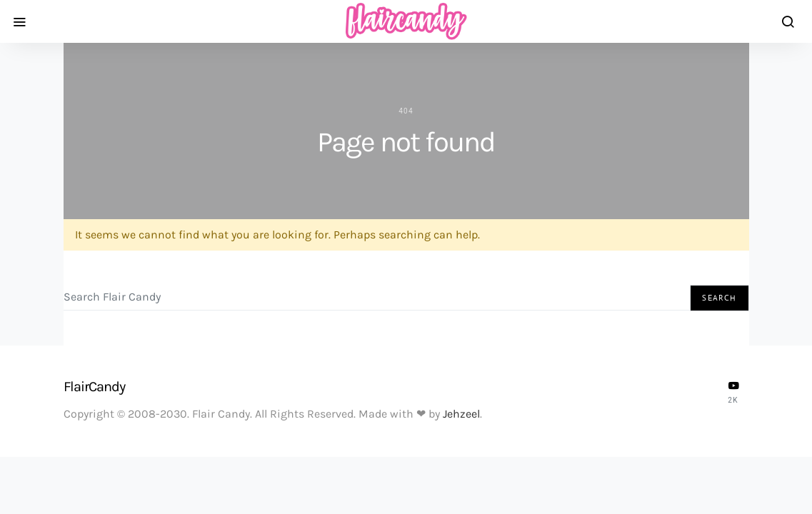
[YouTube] (733, 392)
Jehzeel (461, 414)
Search (719, 298)
